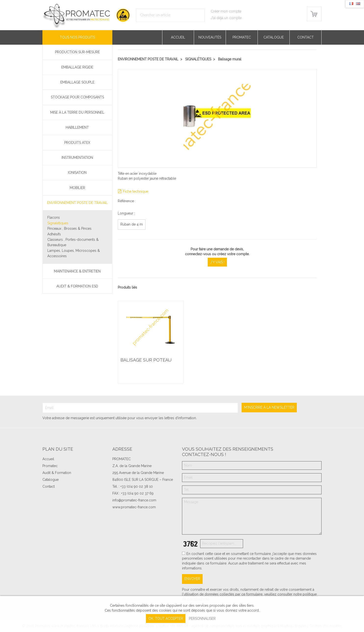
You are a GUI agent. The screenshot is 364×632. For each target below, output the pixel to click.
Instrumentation (77, 158)
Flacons (54, 217)
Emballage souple (77, 82)
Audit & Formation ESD (77, 286)
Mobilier (77, 188)
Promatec (242, 37)
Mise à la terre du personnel (77, 112)
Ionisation (77, 173)
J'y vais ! (217, 262)
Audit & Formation (57, 473)
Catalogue (274, 37)
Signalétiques (58, 223)
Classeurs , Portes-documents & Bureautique (73, 242)
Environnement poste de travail (77, 203)
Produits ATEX (77, 143)
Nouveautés (210, 37)
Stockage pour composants (77, 97)
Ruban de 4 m (132, 224)
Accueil (178, 37)
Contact (305, 37)
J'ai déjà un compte (226, 18)
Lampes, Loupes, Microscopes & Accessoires (74, 253)
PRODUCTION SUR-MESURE (77, 52)
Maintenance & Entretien (77, 271)
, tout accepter (166, 619)
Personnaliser (202, 619)
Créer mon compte (226, 11)
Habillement (77, 127)
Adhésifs (54, 234)
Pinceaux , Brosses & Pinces (69, 229)
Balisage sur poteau (146, 360)
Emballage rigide (77, 67)
